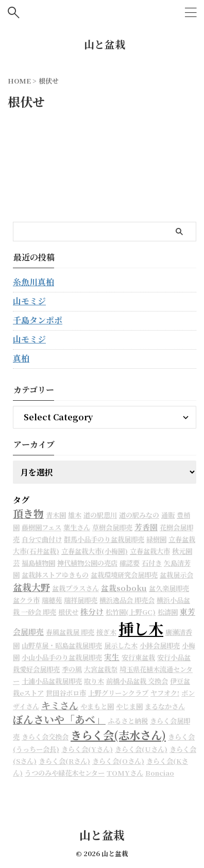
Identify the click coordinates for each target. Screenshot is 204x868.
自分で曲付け (42, 539)
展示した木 (121, 645)
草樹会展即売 (112, 527)
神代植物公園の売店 (87, 563)
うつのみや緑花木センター (65, 773)
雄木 (75, 515)
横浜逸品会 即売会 (127, 600)
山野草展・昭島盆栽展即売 (62, 645)
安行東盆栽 (138, 657)
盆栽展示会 (176, 575)
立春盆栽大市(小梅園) (95, 551)
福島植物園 (38, 563)
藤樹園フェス (41, 527)
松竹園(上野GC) (131, 612)
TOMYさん (125, 773)
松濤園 (168, 612)
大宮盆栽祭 (101, 669)
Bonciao (160, 773)
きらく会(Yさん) (87, 749)
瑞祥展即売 (81, 600)
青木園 (56, 515)
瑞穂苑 (52, 600)
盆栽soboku (124, 588)
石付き (152, 563)
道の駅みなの (139, 515)
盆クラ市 (26, 600)
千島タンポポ (38, 320)
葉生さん (77, 527)
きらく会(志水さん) (118, 735)
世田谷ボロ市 (66, 693)
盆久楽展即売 (169, 588)
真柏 (21, 358)
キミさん (60, 705)
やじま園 (129, 706)
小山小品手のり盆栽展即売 (62, 657)
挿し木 (141, 628)
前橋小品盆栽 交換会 (137, 681)
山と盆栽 (105, 44)
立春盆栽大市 (150, 551)
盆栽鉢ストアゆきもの (55, 575)
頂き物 (28, 513)
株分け (92, 611)
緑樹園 (156, 539)
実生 (112, 657)
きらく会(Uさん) (141, 749)
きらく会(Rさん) (64, 761)
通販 (168, 515)
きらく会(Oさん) (118, 761)
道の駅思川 (100, 515)
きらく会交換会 (45, 737)
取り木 (94, 681)
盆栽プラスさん (75, 588)
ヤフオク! (165, 693)
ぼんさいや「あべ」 (59, 719)
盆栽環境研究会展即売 (124, 575)
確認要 (130, 563)
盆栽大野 (31, 587)
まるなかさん (165, 706)
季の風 (72, 669)
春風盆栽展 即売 (70, 632)
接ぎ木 (106, 632)
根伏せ (68, 612)
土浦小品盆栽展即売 (52, 681)
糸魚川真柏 (33, 282)
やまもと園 (97, 706)
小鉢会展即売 (160, 645)
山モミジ (29, 301)
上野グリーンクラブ (118, 693)
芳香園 (146, 527)
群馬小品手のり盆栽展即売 (104, 539)
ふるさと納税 (128, 721)
